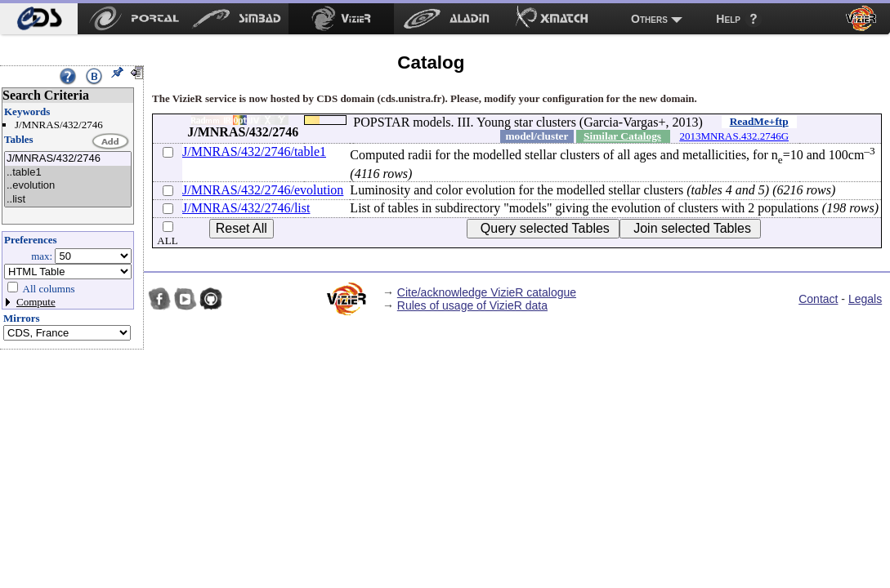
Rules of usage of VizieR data (472, 305)
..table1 (68, 173)
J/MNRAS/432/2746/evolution (263, 190)
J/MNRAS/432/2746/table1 (254, 151)
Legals (865, 299)
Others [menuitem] (649, 19)
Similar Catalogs (622, 136)
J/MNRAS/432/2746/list (246, 208)
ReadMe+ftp (759, 121)
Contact (818, 299)
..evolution (68, 186)
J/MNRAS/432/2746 (68, 159)
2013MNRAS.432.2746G (734, 136)
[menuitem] (39, 19)
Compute (36, 302)
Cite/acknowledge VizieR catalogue (487, 292)
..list (68, 200)
